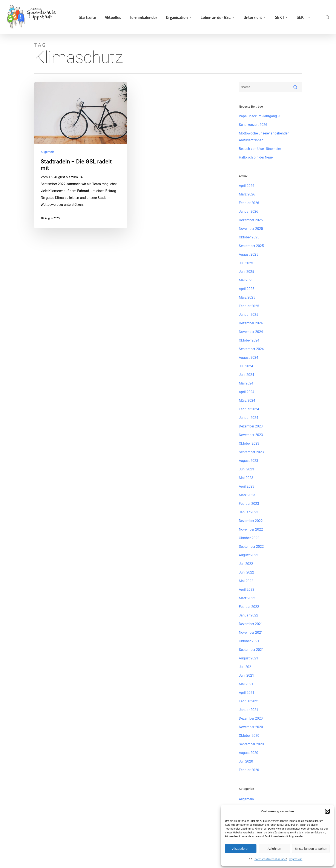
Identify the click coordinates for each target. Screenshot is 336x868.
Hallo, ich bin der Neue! (256, 157)
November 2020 (251, 727)
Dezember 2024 (251, 323)
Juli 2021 (246, 667)
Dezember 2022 (251, 521)
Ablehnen (274, 849)
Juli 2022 (246, 564)
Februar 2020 (249, 770)
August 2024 (249, 358)
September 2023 (251, 452)
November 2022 (251, 529)
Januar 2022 (249, 615)
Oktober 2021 (249, 641)
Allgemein (48, 152)
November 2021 (251, 632)
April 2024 (247, 392)
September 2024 (251, 349)
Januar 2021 (249, 710)
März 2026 (247, 194)
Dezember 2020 (251, 718)
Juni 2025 (246, 272)
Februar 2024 (249, 409)
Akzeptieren (241, 849)
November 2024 (251, 332)
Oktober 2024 (249, 340)
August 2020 (249, 753)
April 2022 (247, 590)
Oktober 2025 (249, 237)
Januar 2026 (249, 211)
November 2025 (251, 229)
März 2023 (247, 495)
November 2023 (251, 435)
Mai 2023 (246, 478)
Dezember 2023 (251, 426)
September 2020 (251, 744)
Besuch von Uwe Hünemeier (260, 149)
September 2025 (251, 246)
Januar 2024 (249, 418)
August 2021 (249, 658)
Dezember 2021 (251, 624)
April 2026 (247, 186)
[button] (327, 811)
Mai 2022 (246, 581)
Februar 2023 (249, 504)
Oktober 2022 (249, 538)
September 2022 (251, 547)
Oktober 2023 (249, 443)
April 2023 (247, 486)
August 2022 (249, 555)
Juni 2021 (246, 675)
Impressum (296, 859)
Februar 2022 (249, 607)
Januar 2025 (249, 315)
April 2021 (247, 693)
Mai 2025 (246, 280)
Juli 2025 (246, 263)
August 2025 (249, 254)
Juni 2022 (246, 572)
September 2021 (251, 650)
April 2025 (247, 289)
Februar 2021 (249, 701)
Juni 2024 (246, 375)
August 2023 (249, 461)
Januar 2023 (249, 512)
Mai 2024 (246, 383)
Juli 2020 (246, 761)
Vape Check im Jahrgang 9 (259, 116)
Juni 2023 (246, 469)
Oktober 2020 (249, 736)
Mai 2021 (246, 684)
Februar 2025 (249, 306)
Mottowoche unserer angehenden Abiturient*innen (264, 137)
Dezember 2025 (251, 220)
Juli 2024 (246, 366)
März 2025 (247, 297)
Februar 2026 (249, 203)
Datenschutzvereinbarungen (271, 859)
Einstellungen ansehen (311, 849)
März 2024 (247, 400)
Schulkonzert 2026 (253, 125)
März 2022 (247, 598)
